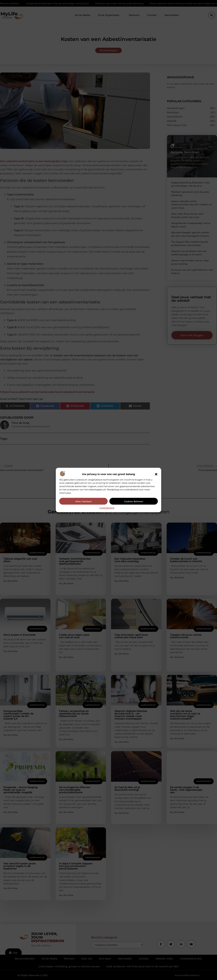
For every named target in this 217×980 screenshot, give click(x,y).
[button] (156, 474)
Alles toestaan (83, 501)
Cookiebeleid (107, 508)
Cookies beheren (134, 501)
